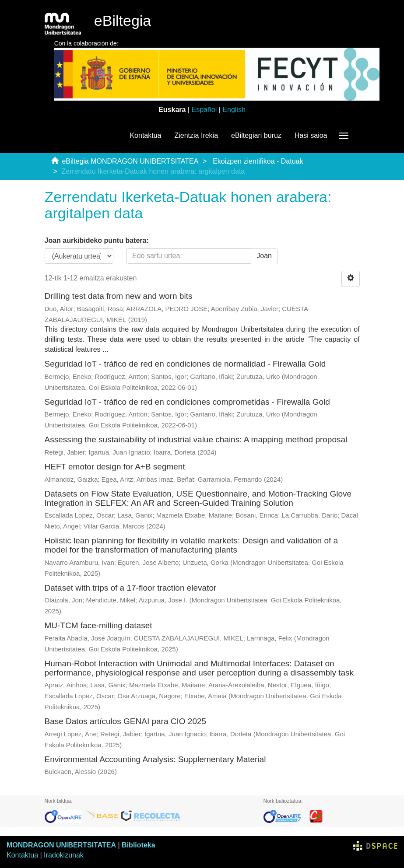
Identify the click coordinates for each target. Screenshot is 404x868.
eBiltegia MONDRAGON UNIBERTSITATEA (130, 161)
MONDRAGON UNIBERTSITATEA (61, 845)
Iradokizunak (64, 855)
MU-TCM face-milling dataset (98, 625)
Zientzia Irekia (196, 135)
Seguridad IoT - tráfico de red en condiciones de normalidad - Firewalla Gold (185, 364)
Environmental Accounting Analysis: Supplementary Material (155, 759)
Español (204, 110)
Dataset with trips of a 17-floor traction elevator (131, 588)
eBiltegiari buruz (256, 135)
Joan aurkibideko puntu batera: (97, 240)
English (234, 110)
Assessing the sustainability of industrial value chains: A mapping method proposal (196, 439)
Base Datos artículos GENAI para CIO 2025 (126, 721)
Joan (264, 256)
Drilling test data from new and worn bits (119, 296)
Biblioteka (138, 845)
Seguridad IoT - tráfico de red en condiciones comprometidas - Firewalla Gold (187, 402)
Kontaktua (145, 135)
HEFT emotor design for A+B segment (115, 467)
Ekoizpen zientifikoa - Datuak (258, 161)
